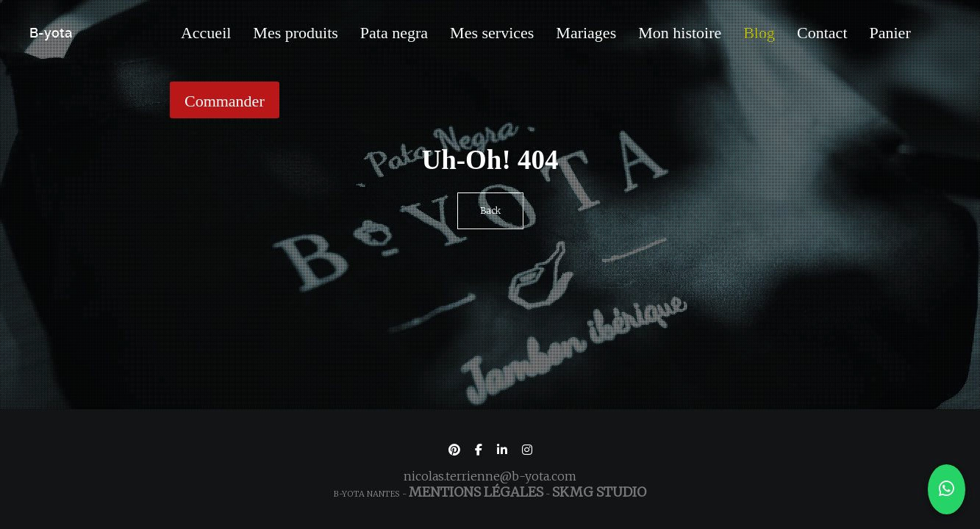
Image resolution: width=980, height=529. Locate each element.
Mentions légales (476, 492)
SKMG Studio (599, 492)
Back (490, 210)
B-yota (51, 33)
